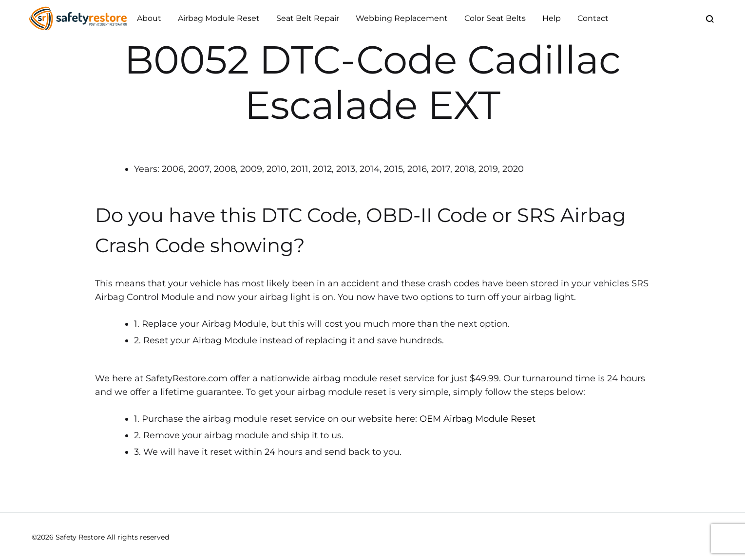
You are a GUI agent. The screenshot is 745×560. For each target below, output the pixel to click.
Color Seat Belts (495, 18)
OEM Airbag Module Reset (478, 419)
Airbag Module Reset (219, 18)
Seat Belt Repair (308, 18)
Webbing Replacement (402, 18)
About (149, 18)
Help (552, 18)
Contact (593, 18)
